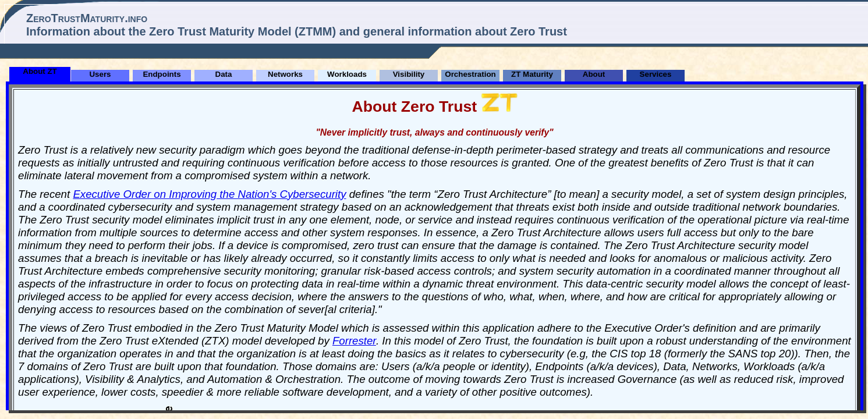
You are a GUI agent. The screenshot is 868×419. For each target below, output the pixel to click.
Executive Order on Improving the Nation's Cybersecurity (209, 194)
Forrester (354, 341)
